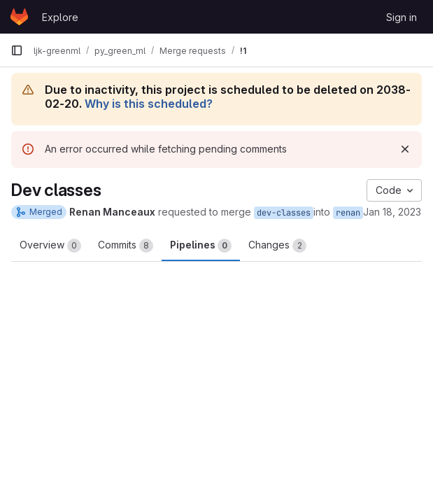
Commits (126, 246)
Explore (60, 17)
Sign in (402, 17)
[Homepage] (19, 17)
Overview (50, 246)
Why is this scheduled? (149, 104)
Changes (277, 246)
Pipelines (201, 246)
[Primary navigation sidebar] (17, 50)
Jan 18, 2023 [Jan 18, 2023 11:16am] (392, 212)
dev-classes (284, 213)
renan (348, 213)
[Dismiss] (405, 149)
